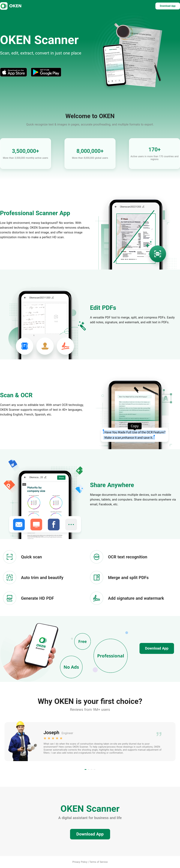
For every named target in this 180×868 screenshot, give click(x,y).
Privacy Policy (80, 862)
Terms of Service (99, 862)
